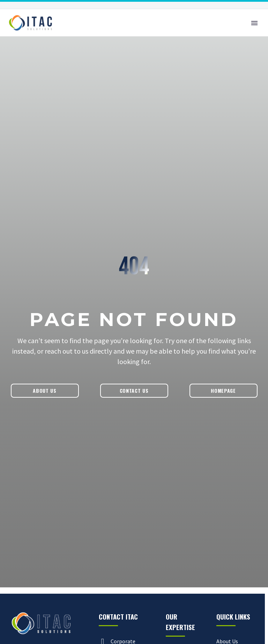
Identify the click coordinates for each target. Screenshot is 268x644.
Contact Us (134, 390)
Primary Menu (254, 23)
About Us (45, 390)
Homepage (223, 390)
